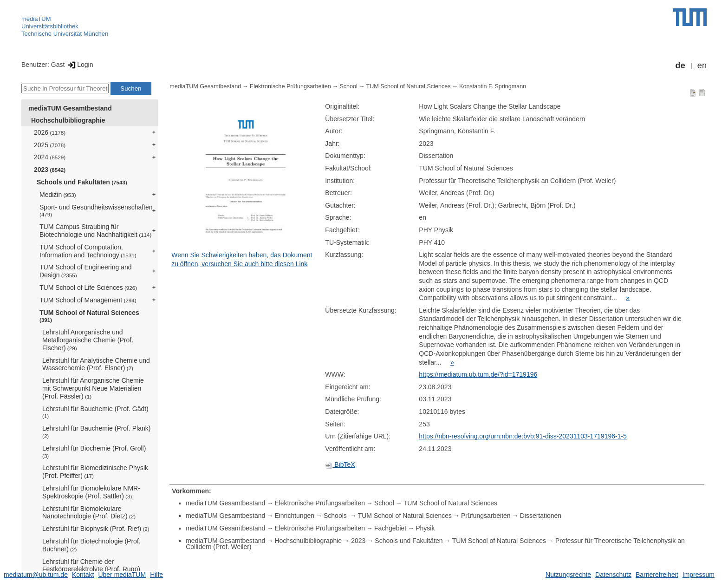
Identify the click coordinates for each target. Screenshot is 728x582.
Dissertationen (541, 516)
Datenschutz (613, 575)
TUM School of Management (88, 300)
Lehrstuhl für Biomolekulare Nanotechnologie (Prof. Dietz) (89, 513)
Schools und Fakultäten (82, 182)
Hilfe (156, 575)
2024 (50, 157)
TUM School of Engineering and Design (85, 271)
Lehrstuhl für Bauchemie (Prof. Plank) (96, 432)
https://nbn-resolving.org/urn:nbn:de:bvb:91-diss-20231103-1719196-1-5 (523, 436)
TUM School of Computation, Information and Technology (88, 251)
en (702, 65)
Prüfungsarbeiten (486, 516)
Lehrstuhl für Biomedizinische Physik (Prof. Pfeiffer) (95, 472)
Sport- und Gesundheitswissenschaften (96, 211)
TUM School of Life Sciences (88, 288)
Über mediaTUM (122, 575)
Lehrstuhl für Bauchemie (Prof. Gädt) (95, 412)
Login (80, 65)
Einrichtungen (294, 516)
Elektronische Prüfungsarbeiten (290, 86)
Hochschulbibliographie (68, 120)
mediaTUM (36, 19)
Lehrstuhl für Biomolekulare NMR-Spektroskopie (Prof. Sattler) (91, 492)
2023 (50, 170)
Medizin (58, 195)
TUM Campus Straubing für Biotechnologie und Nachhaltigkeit (95, 231)
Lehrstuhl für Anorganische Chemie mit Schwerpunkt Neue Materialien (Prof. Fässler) (93, 388)
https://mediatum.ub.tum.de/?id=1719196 (478, 374)
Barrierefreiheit (657, 575)
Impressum (699, 575)
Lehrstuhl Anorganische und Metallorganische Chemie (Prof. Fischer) (88, 340)
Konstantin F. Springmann (493, 86)
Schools (336, 516)
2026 (50, 132)
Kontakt (83, 575)
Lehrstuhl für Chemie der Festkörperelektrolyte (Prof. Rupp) (91, 566)
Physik (425, 528)
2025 (50, 145)
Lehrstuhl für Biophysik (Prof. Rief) (96, 529)
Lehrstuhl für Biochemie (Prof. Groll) (94, 452)
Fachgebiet (390, 528)
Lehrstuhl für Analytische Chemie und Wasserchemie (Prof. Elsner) (96, 364)
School (348, 86)
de (680, 65)
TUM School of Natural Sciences (89, 316)
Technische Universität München (65, 34)
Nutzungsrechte (568, 575)
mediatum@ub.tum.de (36, 575)
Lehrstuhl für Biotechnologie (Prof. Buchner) (91, 545)
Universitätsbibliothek (50, 26)
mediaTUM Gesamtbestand (70, 108)
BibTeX (340, 464)
